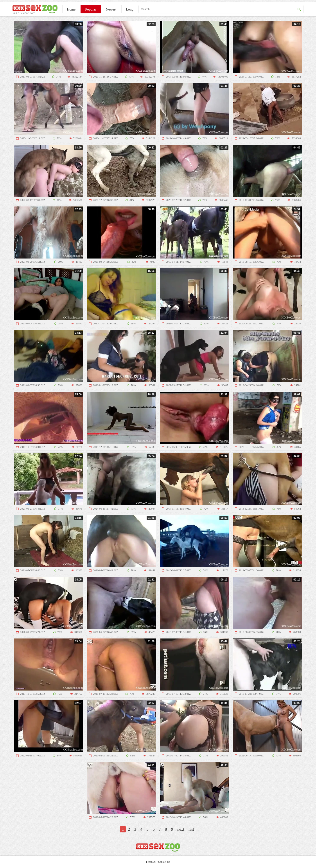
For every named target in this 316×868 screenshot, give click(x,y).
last (191, 829)
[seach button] (299, 9)
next (181, 829)
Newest (111, 9)
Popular (91, 9)
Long (130, 9)
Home (71, 9)
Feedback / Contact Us (158, 862)
